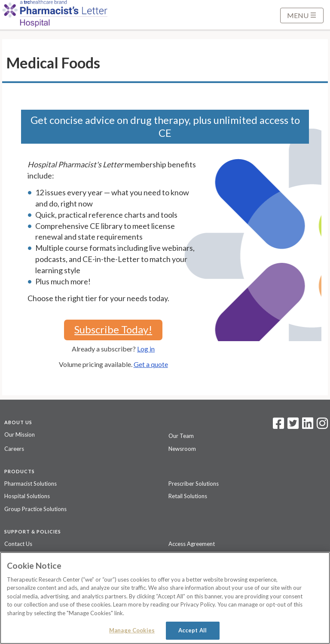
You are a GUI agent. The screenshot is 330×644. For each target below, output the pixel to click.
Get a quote (151, 364)
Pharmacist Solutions (31, 484)
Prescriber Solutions (194, 484)
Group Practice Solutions (35, 509)
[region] (165, 598)
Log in (146, 349)
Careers (14, 449)
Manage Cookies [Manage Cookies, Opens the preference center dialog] (132, 630)
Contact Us (18, 544)
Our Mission (20, 434)
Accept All (192, 630)
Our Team (181, 436)
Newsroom (182, 449)
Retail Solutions (188, 496)
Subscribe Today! (113, 329)
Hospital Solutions (27, 496)
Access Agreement (192, 544)
